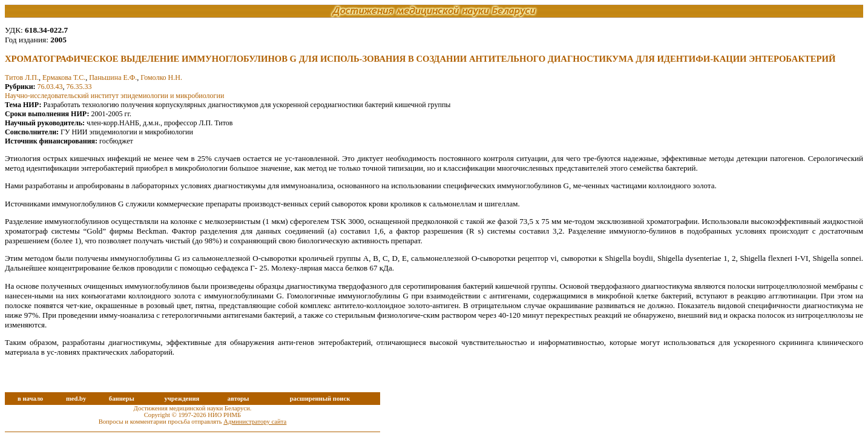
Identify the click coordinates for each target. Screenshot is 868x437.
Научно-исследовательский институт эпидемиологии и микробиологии (114, 96)
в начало (30, 399)
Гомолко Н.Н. (161, 77)
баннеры (122, 399)
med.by (76, 399)
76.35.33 (79, 87)
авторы (238, 399)
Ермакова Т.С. (64, 77)
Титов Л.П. (22, 77)
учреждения (182, 399)
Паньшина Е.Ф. (113, 77)
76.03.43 (50, 87)
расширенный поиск (320, 399)
